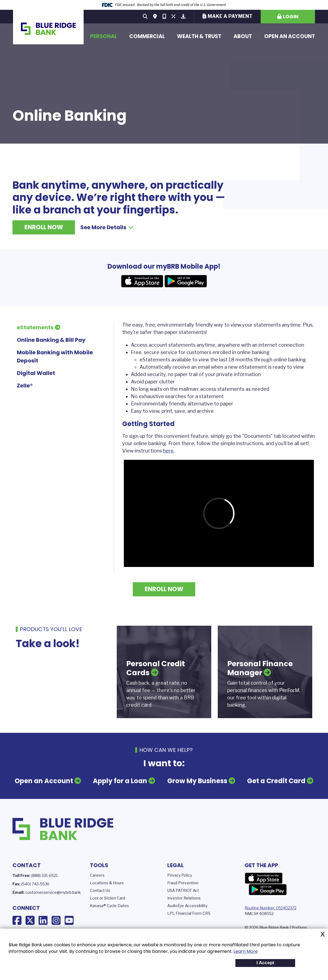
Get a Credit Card (276, 781)
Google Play (268, 890)
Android (186, 281)
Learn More (246, 951)
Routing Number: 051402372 (271, 908)
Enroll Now (44, 227)
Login (291, 16)
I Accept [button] (265, 963)
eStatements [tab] (35, 327)
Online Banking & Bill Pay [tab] (51, 340)
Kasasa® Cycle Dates (109, 906)
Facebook (17, 920)
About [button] (243, 36)
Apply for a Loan (120, 781)
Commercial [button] (147, 36)
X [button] (323, 934)
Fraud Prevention (183, 883)
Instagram (56, 920)
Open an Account (290, 36)
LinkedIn (43, 920)
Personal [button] (104, 36)
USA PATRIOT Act (183, 890)
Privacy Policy (180, 875)
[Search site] (145, 17)
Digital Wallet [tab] (36, 373)
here (168, 451)
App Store (264, 878)
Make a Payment (230, 16)
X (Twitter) (30, 920)
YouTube (69, 920)
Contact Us (100, 890)
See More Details (107, 227)
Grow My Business (197, 781)
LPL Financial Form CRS (189, 913)
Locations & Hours (107, 883)
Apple (142, 281)
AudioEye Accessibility (187, 906)
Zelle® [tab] (25, 386)
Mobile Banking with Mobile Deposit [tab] (55, 356)
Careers (97, 875)
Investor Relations (184, 898)
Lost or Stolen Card (108, 898)
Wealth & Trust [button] (199, 36)
